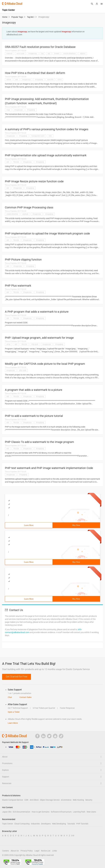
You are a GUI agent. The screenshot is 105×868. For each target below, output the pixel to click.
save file (50, 80)
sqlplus (83, 54)
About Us (15, 851)
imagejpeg (39, 80)
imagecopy (33, 54)
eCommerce (66, 800)
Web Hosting (78, 800)
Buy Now (76, 525)
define (9, 80)
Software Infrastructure (61, 812)
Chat (10, 697)
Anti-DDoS (34, 800)
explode (25, 214)
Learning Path (79, 812)
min (50, 136)
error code (20, 54)
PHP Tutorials (82, 824)
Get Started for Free (17, 676)
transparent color (38, 136)
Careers (5, 851)
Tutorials (71, 824)
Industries (35, 824)
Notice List (46, 851)
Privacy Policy (27, 851)
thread (57, 54)
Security (89, 800)
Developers (46, 824)
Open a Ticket (14, 712)
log (42, 54)
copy (8, 110)
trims (60, 80)
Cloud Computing (22, 824)
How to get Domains (41, 812)
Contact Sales (25, 697)
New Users (91, 812)
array (8, 344)
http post (35, 344)
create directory (12, 214)
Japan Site (7, 812)
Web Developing (59, 824)
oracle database (69, 54)
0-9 (73, 836)
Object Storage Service (50, 800)
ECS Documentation (22, 812)
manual (9, 54)
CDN (26, 800)
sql (49, 54)
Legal (37, 851)
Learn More (29, 525)
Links (55, 851)
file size (16, 162)
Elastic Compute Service (13, 800)
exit (17, 80)
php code (23, 370)
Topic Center (8, 824)
